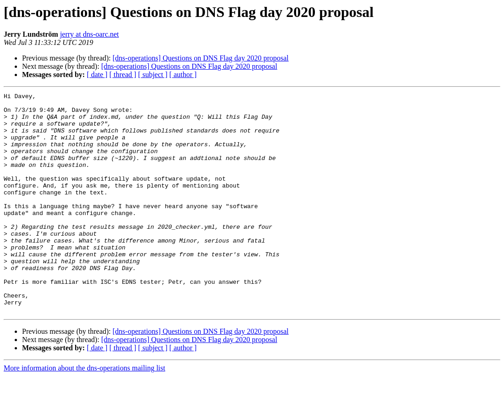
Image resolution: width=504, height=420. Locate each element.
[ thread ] (123, 75)
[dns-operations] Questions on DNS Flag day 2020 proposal (201, 58)
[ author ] (183, 75)
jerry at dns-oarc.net (90, 34)
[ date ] (97, 75)
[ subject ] (153, 75)
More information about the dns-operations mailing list (84, 412)
